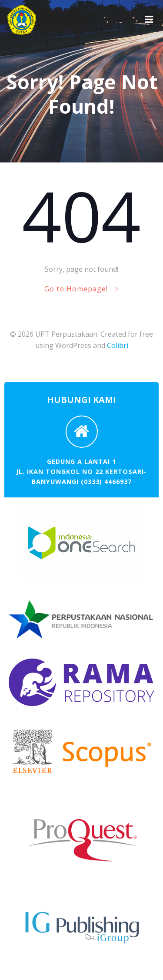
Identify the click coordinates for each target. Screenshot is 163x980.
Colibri (118, 345)
